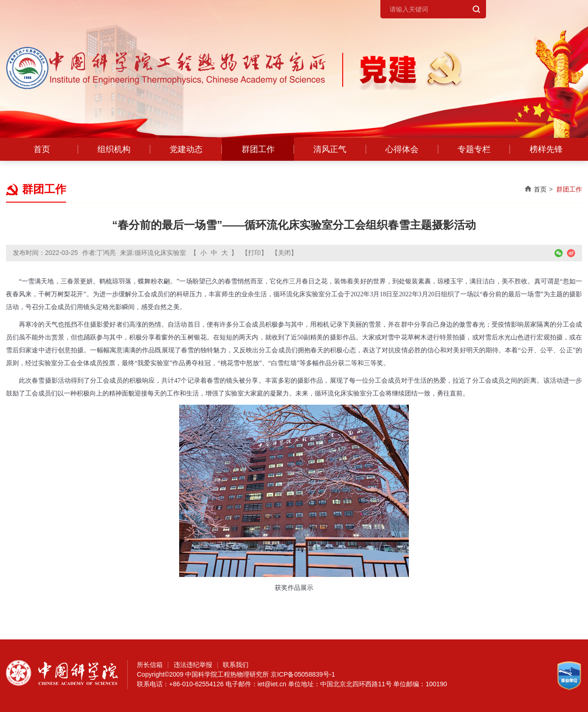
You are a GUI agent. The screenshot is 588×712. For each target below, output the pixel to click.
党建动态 (186, 149)
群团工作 (258, 149)
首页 (42, 149)
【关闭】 (284, 253)
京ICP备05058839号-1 (303, 674)
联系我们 (236, 665)
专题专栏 (474, 149)
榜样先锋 (546, 149)
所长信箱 (150, 665)
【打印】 (254, 253)
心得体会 (402, 149)
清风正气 (330, 149)
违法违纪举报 (193, 665)
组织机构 (114, 149)
